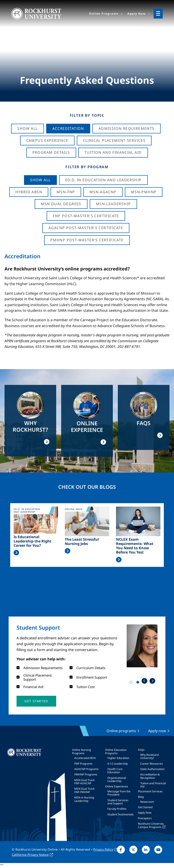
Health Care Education (115, 771)
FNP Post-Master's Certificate (86, 216)
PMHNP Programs (86, 774)
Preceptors (145, 818)
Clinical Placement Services (114, 140)
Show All (27, 128)
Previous (144, 681)
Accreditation (68, 128)
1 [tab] (132, 683)
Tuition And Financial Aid (113, 152)
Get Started (145, 807)
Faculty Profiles (117, 809)
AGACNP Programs (86, 769)
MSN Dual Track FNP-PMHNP (84, 790)
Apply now (157, 731)
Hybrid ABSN (29, 192)
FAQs (141, 750)
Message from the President (119, 793)
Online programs (121, 731)
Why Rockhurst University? (150, 756)
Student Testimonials (121, 814)
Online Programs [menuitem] (104, 14)
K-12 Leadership (118, 764)
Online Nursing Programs (81, 751)
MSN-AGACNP (103, 192)
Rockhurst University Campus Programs (151, 825)
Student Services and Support (118, 802)
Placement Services (150, 791)
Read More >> (16, 553)
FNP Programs (83, 764)
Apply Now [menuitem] (137, 14)
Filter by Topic (87, 115)
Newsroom (147, 802)
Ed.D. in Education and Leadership (103, 180)
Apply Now (145, 813)
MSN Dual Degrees (61, 204)
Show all (40, 180)
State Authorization (152, 769)
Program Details (51, 152)
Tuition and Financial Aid (153, 785)
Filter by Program (87, 167)
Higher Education (118, 758)
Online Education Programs (116, 751)
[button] (36, 701)
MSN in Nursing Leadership (84, 799)
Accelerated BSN (85, 758)
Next (152, 681)
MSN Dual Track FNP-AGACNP (84, 782)
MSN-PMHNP (144, 192)
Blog (141, 797)
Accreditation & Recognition (150, 776)
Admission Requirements (127, 128)
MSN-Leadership (113, 204)
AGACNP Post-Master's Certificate (86, 228)
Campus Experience (47, 140)
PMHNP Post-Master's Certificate (87, 240)
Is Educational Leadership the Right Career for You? (33, 541)
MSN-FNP (66, 192)
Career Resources (152, 764)
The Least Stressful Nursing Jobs (82, 542)
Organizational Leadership (117, 779)
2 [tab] (139, 683)
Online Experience (117, 786)
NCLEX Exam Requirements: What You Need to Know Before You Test (135, 546)
